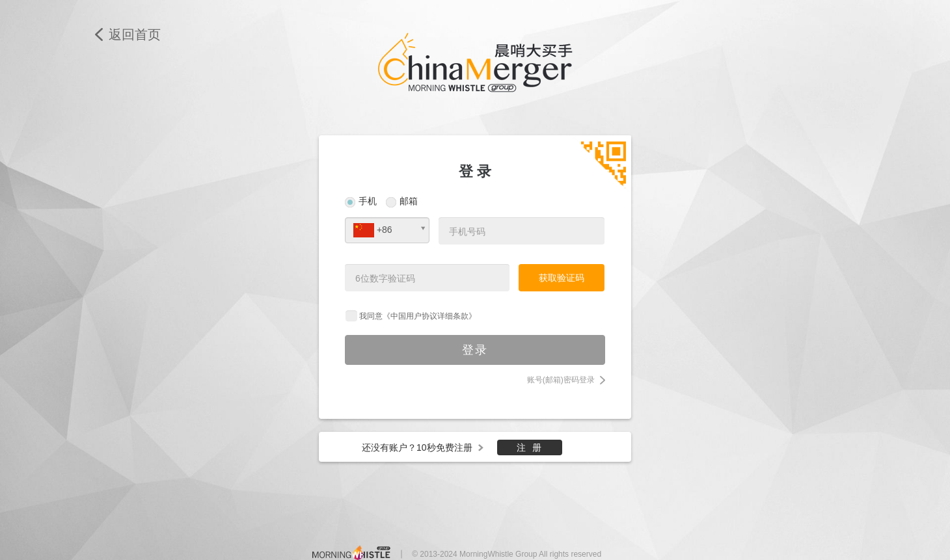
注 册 (530, 447)
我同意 (418, 316)
